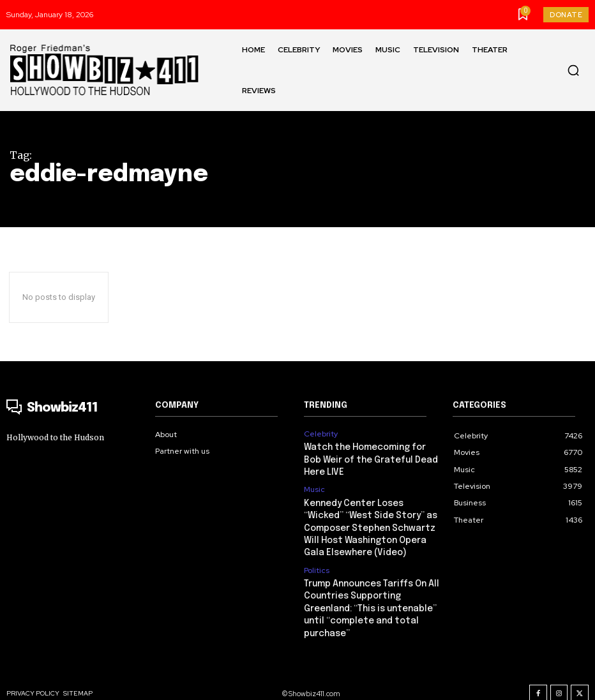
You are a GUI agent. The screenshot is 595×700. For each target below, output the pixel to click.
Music (314, 488)
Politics (317, 564)
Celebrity (321, 434)
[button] (573, 70)
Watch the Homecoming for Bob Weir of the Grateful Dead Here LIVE (371, 458)
